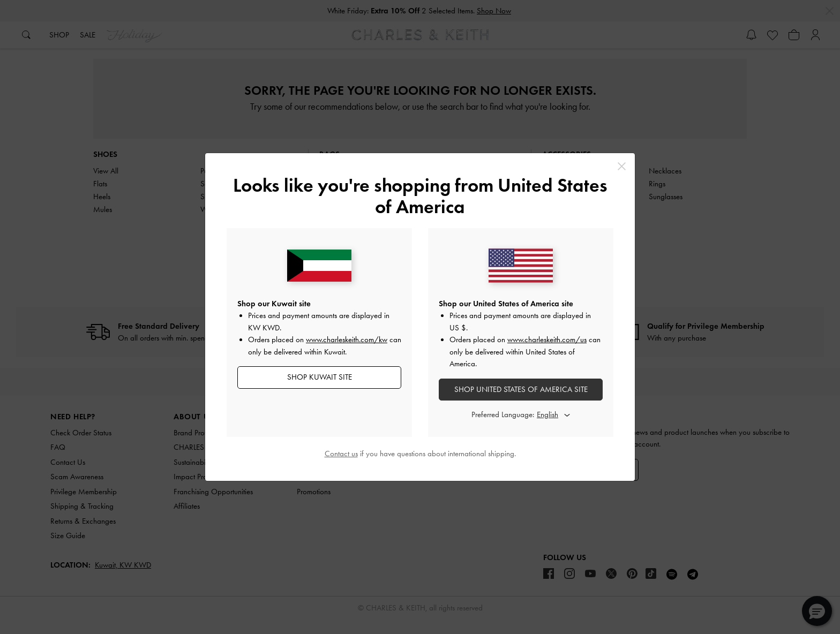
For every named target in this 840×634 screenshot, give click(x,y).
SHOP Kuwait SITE (320, 377)
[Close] (622, 166)
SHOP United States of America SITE (521, 389)
